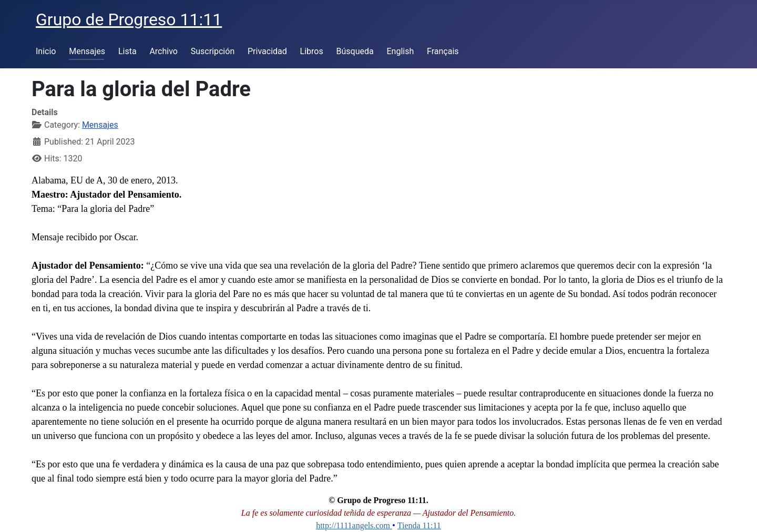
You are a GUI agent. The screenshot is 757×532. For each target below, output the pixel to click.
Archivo (163, 51)
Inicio (46, 51)
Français (443, 51)
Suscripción (213, 51)
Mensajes (87, 51)
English (400, 51)
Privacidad (267, 51)
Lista (127, 51)
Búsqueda (355, 51)
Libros (312, 51)
